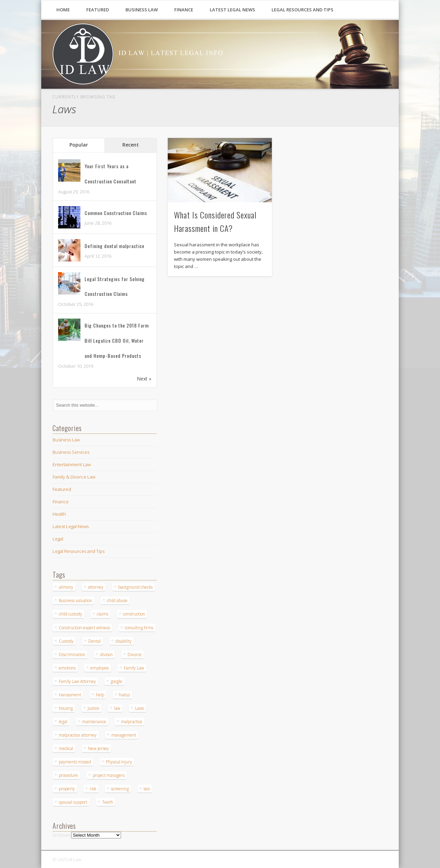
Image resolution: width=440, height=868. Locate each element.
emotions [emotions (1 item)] (67, 668)
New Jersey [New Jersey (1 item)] (98, 748)
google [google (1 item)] (117, 681)
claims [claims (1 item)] (103, 614)
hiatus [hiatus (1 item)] (124, 695)
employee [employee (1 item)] (100, 668)
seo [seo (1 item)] (147, 789)
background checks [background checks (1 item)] (135, 587)
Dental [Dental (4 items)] (95, 641)
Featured (98, 10)
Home (63, 10)
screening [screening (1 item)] (120, 789)
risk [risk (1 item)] (93, 789)
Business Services (71, 452)
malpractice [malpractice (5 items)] (132, 722)
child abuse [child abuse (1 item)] (117, 601)
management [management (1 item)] (124, 735)
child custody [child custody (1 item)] (70, 614)
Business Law (142, 10)
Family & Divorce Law (74, 477)
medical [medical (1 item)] (66, 748)
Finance (184, 10)
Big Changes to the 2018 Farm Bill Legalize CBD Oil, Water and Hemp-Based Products (117, 340)
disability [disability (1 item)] (124, 641)
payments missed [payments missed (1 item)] (75, 762)
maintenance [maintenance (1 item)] (94, 722)
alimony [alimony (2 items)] (66, 587)
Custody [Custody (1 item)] (66, 641)
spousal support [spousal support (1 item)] (73, 802)
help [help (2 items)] (100, 695)
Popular (79, 145)
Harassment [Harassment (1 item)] (70, 695)
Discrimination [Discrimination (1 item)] (72, 655)
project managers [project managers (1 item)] (109, 775)
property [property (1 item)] (67, 789)
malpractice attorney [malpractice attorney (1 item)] (78, 735)
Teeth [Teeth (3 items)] (108, 802)
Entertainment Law (72, 464)
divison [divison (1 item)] (106, 655)
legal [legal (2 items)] (63, 722)
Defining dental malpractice (114, 246)
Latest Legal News (232, 10)
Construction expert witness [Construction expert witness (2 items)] (84, 628)
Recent (131, 145)
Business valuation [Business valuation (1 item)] (75, 601)
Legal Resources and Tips (302, 10)
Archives (61, 835)
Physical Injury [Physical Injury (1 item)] (119, 762)
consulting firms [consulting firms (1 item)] (139, 628)
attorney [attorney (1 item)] (96, 587)
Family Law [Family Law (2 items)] (134, 668)
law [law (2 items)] (117, 708)
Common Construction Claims (116, 213)
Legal (58, 539)
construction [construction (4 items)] (134, 614)
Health (59, 514)
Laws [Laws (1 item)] (140, 708)
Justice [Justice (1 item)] (93, 708)
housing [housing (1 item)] (66, 708)
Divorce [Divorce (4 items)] (135, 655)
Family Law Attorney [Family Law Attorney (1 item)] (77, 681)
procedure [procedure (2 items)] (68, 775)
